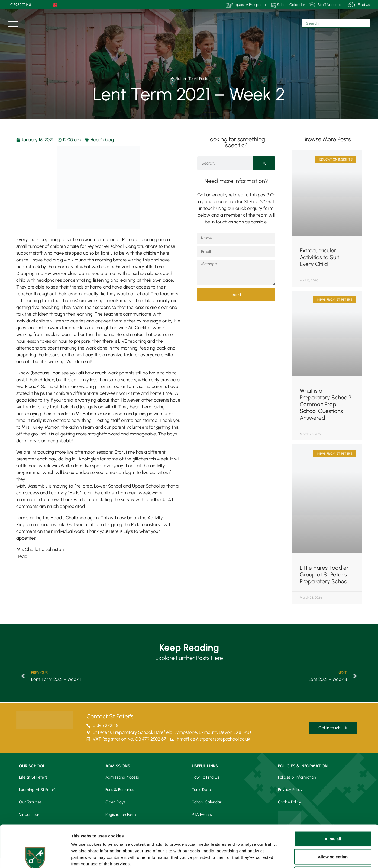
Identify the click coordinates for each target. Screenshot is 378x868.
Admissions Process (122, 777)
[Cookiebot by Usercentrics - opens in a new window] (35, 857)
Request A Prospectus (246, 5)
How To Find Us (205, 777)
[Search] (264, 163)
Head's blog (102, 140)
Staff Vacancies (327, 5)
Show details (284, 857)
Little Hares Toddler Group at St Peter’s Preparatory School (324, 574)
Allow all (333, 797)
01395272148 (21, 5)
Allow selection (333, 815)
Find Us (359, 5)
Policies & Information (297, 777)
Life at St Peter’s (33, 777)
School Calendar (288, 5)
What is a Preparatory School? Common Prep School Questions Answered (326, 404)
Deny (333, 832)
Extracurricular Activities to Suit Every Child (319, 257)
